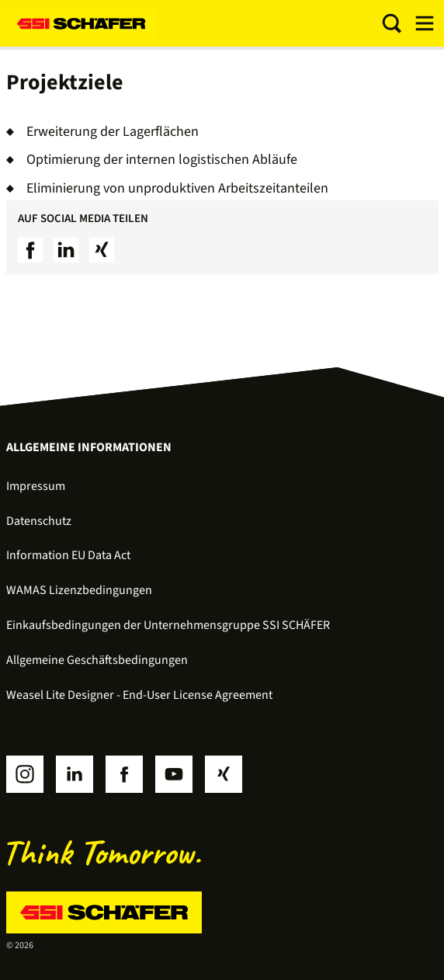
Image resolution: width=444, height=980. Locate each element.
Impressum (36, 486)
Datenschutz (39, 521)
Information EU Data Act (68, 555)
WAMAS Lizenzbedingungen (79, 590)
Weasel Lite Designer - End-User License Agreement (139, 695)
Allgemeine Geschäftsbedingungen (97, 660)
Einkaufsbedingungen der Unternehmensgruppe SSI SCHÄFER (168, 625)
